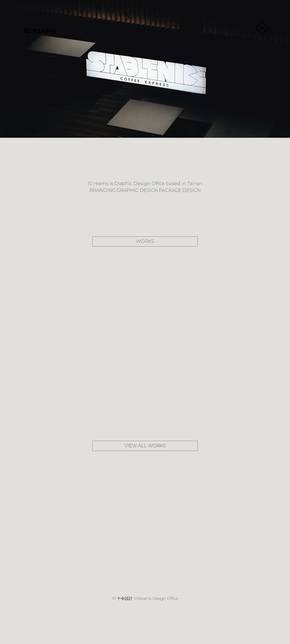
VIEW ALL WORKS (145, 446)
